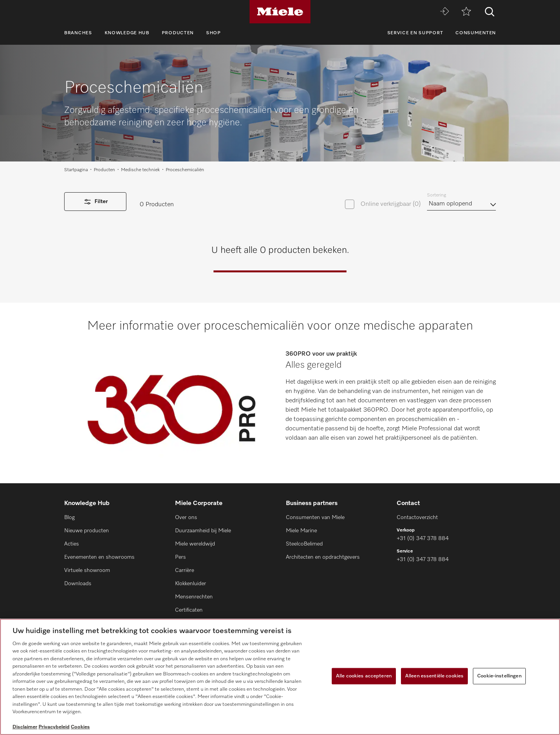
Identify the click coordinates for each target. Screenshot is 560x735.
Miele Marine (301, 531)
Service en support (415, 33)
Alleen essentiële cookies (434, 676)
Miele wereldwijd (195, 544)
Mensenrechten (194, 597)
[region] (280, 677)
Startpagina (76, 170)
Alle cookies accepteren (364, 676)
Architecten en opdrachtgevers (323, 557)
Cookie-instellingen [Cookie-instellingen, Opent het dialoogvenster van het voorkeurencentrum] (499, 676)
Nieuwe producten (87, 531)
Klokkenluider (191, 584)
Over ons (186, 517)
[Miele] (280, 12)
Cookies (80, 727)
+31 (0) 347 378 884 (423, 539)
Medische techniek (140, 170)
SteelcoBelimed (304, 544)
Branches (78, 33)
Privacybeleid (54, 727)
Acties (72, 544)
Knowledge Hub (127, 33)
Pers (180, 557)
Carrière (185, 570)
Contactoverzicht (417, 517)
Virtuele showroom (87, 570)
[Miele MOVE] (444, 12)
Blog (69, 517)
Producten (178, 33)
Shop (213, 33)
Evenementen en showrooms (99, 557)
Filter (95, 202)
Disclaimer (25, 727)
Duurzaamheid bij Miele (203, 531)
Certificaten (189, 610)
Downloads (78, 584)
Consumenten (476, 33)
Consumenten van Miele (315, 517)
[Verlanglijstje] (466, 12)
